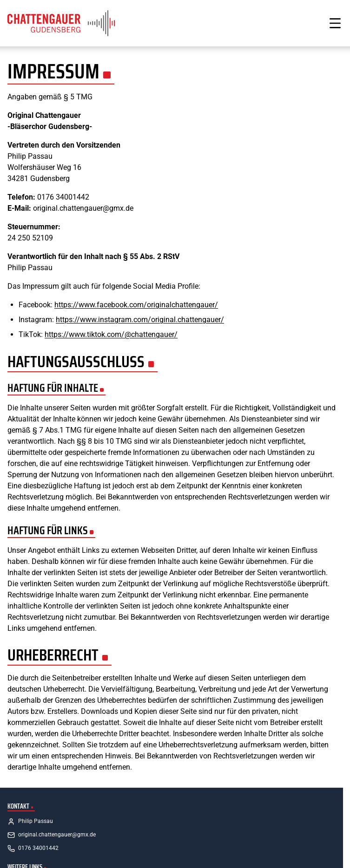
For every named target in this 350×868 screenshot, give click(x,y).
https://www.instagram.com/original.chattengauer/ (140, 320)
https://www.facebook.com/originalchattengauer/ (136, 305)
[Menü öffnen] (335, 23)
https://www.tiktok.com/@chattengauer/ (111, 334)
